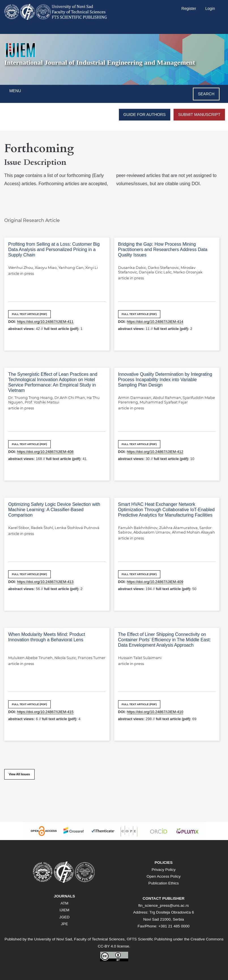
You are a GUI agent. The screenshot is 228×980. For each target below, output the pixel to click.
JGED (64, 917)
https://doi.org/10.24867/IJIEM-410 (155, 712)
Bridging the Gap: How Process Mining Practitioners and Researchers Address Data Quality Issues (163, 250)
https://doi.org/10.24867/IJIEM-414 (155, 322)
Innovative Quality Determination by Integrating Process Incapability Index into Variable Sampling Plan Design (165, 380)
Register (189, 8)
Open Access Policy (163, 876)
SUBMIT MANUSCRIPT (199, 115)
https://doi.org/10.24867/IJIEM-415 (45, 712)
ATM (65, 903)
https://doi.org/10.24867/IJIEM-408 (45, 452)
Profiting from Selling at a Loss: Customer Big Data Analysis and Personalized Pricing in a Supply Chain (54, 250)
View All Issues (19, 774)
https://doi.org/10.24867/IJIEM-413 (45, 582)
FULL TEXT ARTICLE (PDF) (29, 314)
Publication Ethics (164, 883)
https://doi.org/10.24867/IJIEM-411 (45, 322)
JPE (64, 924)
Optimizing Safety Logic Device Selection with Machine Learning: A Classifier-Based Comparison (54, 510)
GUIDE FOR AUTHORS (145, 115)
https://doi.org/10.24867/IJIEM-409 (155, 582)
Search (206, 94)
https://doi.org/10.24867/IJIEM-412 (155, 452)
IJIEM (64, 910)
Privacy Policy (164, 870)
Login (210, 8)
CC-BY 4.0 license (113, 946)
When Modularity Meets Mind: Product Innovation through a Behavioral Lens (47, 637)
